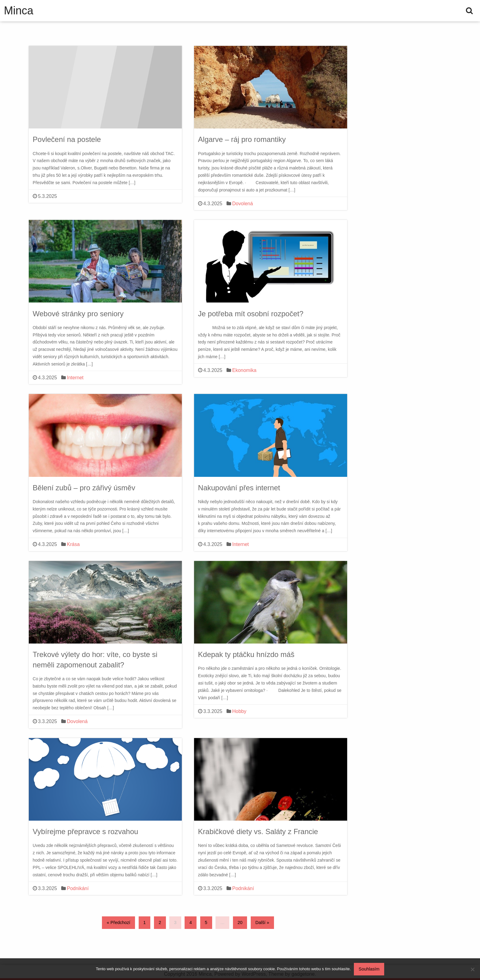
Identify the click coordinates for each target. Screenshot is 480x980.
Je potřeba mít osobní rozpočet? (251, 314)
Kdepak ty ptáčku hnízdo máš (246, 654)
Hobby (239, 711)
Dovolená (243, 204)
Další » (262, 922)
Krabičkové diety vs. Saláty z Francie (258, 832)
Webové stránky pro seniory (78, 314)
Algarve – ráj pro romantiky (242, 139)
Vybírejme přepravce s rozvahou (86, 832)
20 (240, 922)
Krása (73, 544)
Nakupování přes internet (239, 488)
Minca (19, 11)
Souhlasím (369, 969)
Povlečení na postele (67, 139)
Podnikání (78, 888)
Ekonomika (244, 370)
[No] (472, 969)
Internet (75, 378)
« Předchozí (119, 922)
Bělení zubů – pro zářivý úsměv (84, 488)
